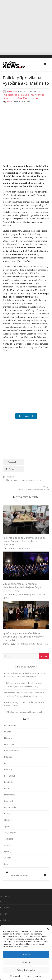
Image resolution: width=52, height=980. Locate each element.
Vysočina (18, 97)
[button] (48, 926)
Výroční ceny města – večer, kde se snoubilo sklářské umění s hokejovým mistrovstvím (23, 629)
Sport (39, 637)
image (10, 101)
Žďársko (27, 97)
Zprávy (36, 97)
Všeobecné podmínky (32, 976)
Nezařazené (10, 787)
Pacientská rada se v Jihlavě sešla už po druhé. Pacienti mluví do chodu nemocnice (24, 534)
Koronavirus (10, 768)
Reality (7, 806)
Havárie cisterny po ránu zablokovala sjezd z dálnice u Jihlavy (24, 697)
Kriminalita (9, 775)
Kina (6, 756)
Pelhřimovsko (37, 94)
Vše (4, 894)
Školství (8, 813)
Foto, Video (9, 737)
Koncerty (28, 587)
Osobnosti (9, 794)
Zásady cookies (16, 976)
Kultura (35, 587)
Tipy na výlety (10, 825)
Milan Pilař (12, 90)
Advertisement (11, 718)
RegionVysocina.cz (19, 868)
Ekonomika (9, 731)
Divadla (7, 724)
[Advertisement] (26, 26)
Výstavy (8, 844)
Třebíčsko (7, 97)
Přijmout (26, 955)
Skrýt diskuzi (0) (26, 415)
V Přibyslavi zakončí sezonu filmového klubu (24, 705)
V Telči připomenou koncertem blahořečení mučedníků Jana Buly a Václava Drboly (22, 580)
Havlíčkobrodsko (11, 94)
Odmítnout (26, 962)
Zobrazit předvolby (26, 970)
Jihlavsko (25, 94)
